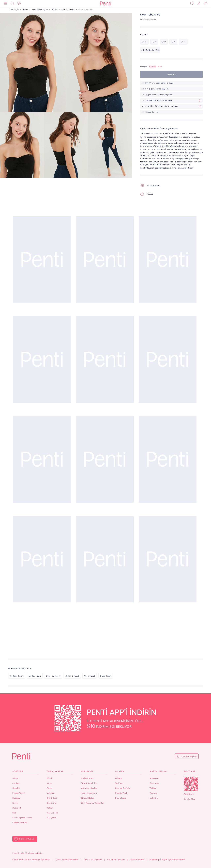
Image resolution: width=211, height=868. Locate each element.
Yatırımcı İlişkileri (89, 788)
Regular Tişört (17, 676)
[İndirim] (19, 4)
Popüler (18, 771)
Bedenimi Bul (150, 50)
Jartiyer (16, 783)
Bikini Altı (51, 803)
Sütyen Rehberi (20, 823)
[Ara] (12, 4)
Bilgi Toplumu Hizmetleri (93, 803)
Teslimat (119, 783)
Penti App (190, 771)
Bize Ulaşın (121, 798)
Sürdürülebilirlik (89, 783)
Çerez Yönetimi (137, 860)
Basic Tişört (106, 676)
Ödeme (119, 778)
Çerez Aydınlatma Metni (67, 860)
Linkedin (154, 798)
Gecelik (16, 788)
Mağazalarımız (88, 778)
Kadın (25, 10)
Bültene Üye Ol (27, 839)
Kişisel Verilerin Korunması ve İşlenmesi (31, 860)
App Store (189, 794)
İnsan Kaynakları (89, 793)
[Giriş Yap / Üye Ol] (199, 4)
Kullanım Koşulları (116, 860)
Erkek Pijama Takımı (22, 818)
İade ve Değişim (123, 788)
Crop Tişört (90, 676)
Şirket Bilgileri (88, 798)
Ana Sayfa (14, 10)
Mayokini (51, 793)
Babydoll (17, 808)
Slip (14, 813)
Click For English (189, 756)
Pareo (49, 788)
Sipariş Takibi (122, 793)
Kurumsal (87, 771)
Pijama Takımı (19, 793)
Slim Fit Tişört (68, 10)
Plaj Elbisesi (52, 813)
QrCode (191, 784)
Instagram (154, 778)
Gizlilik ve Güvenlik (93, 860)
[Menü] (5, 4)
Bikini (49, 778)
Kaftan (50, 808)
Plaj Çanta (52, 818)
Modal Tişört (35, 676)
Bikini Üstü (52, 798)
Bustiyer (16, 798)
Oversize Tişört (53, 676)
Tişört (55, 10)
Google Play (189, 799)
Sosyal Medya (158, 771)
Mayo (49, 783)
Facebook (154, 783)
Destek (120, 771)
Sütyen (16, 778)
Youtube (153, 793)
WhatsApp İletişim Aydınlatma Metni (167, 860)
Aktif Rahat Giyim (40, 10)
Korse (15, 803)
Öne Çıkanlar (55, 771)
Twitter (153, 788)
